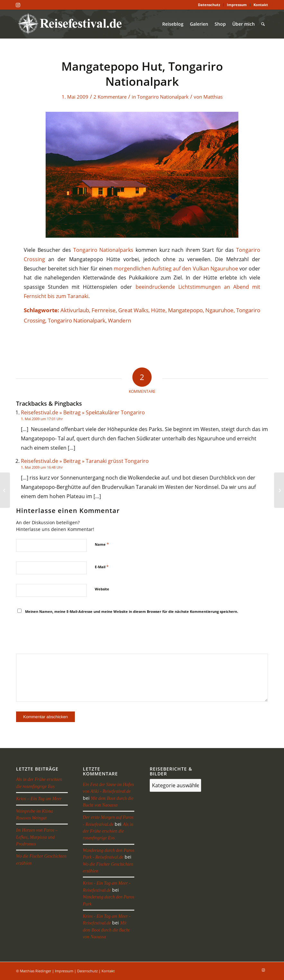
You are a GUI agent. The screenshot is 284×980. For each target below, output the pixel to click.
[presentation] (65, 635)
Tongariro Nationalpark (163, 97)
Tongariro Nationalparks (103, 250)
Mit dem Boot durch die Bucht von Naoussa (106, 930)
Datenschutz (209, 5)
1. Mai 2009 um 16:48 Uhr (42, 467)
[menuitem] (209, 5)
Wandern (120, 320)
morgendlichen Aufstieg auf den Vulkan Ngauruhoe (176, 269)
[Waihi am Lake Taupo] (279, 490)
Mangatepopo (185, 310)
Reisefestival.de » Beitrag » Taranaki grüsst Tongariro (85, 461)
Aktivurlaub (75, 310)
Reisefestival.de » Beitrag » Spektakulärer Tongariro (83, 412)
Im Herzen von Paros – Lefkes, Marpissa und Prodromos (37, 837)
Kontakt (261, 5)
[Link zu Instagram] (18, 5)
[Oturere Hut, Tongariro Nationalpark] (5, 490)
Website (102, 589)
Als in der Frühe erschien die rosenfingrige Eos (108, 831)
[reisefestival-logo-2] (72, 24)
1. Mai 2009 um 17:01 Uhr (42, 419)
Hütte (158, 310)
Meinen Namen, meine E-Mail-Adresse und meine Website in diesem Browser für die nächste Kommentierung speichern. (132, 611)
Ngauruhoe (219, 310)
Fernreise (104, 310)
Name (102, 544)
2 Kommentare (110, 97)
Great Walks (133, 310)
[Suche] (263, 24)
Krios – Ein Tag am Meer (39, 799)
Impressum (237, 5)
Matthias (213, 97)
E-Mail (102, 567)
